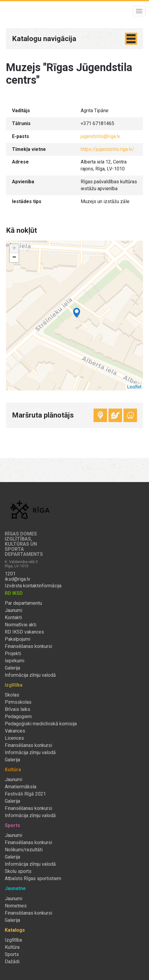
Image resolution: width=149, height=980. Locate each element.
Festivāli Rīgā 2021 (25, 794)
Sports (12, 955)
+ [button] (14, 249)
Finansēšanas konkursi (28, 646)
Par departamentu (23, 603)
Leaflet (134, 387)
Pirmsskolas (18, 702)
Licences (14, 738)
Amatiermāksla (21, 787)
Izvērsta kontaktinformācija (33, 586)
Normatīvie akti (21, 625)
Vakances (15, 731)
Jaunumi (13, 610)
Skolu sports (18, 871)
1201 (10, 574)
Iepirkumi (15, 661)
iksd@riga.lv (18, 579)
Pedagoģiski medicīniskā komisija (41, 724)
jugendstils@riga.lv (100, 136)
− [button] (14, 258)
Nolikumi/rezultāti (24, 850)
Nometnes (16, 906)
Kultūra (12, 947)
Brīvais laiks (18, 709)
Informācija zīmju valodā (30, 675)
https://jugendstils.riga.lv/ (107, 149)
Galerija (12, 668)
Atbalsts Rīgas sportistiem (33, 879)
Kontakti (13, 618)
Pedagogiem (18, 717)
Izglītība (13, 940)
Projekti (13, 654)
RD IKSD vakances (24, 632)
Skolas (12, 695)
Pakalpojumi (18, 639)
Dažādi (12, 962)
